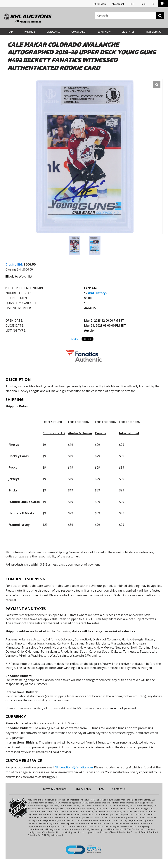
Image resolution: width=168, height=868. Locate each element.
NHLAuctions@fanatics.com (74, 767)
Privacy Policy (83, 789)
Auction (90, 330)
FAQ (132, 4)
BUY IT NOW (104, 32)
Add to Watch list (19, 276)
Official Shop (99, 4)
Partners (30, 32)
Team (10, 32)
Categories (53, 32)
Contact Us (119, 789)
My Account (118, 4)
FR (153, 4)
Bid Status (128, 32)
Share (75, 339)
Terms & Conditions (55, 789)
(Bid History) (97, 293)
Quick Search (79, 32)
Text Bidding (153, 32)
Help (143, 4)
